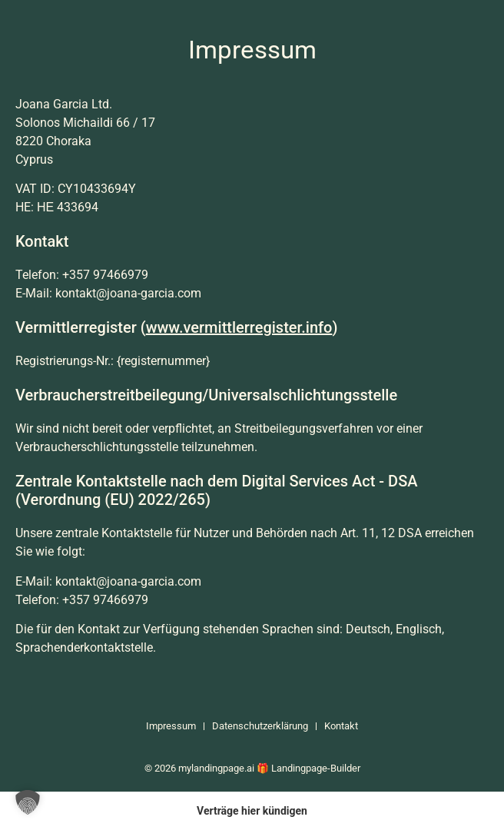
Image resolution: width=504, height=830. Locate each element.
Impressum (171, 726)
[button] (28, 802)
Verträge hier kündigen (252, 811)
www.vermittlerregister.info (239, 327)
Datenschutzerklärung (260, 726)
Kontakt (341, 726)
